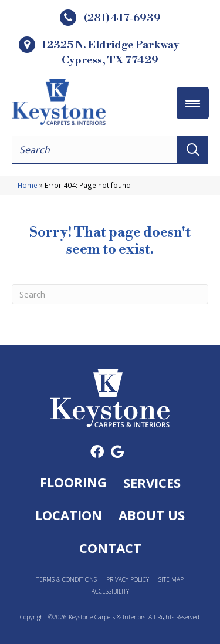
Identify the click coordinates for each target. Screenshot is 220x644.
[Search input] (94, 150)
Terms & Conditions (67, 580)
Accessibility (110, 591)
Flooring (73, 482)
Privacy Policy (128, 580)
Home (28, 185)
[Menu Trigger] (193, 103)
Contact (110, 548)
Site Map (171, 580)
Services (152, 483)
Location (69, 515)
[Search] (110, 294)
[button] (193, 150)
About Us (152, 515)
